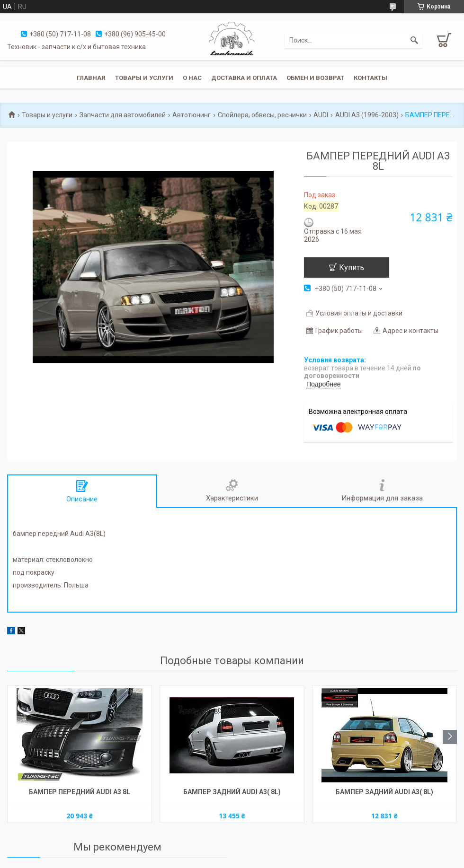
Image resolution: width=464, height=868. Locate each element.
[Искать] (414, 40)
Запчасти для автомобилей (123, 115)
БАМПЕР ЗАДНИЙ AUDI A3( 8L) (232, 792)
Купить (352, 267)
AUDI (321, 115)
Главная (91, 78)
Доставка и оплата (244, 78)
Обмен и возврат (315, 78)
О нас (192, 78)
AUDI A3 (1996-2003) (367, 115)
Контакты (370, 78)
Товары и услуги (144, 78)
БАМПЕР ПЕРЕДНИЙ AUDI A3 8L (80, 792)
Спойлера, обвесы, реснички (262, 115)
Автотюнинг (192, 115)
